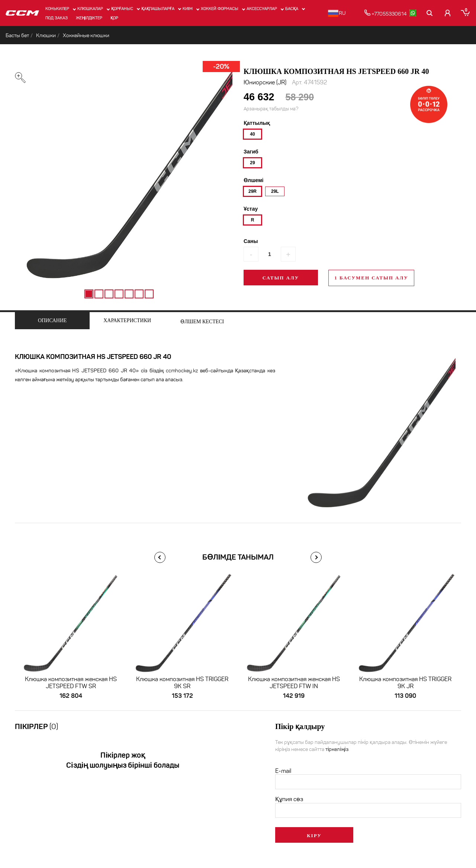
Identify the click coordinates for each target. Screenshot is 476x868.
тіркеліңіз (337, 750)
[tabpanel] (119, 176)
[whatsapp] (413, 13)
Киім (188, 9)
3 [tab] (109, 294)
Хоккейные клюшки (86, 35)
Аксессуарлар (262, 9)
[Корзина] (465, 13)
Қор (114, 18)
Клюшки (46, 35)
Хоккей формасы (220, 9)
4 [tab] (119, 294)
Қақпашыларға (158, 9)
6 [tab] (139, 294)
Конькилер (57, 9)
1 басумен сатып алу (371, 278)
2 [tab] (99, 294)
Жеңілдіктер (89, 18)
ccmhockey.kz (182, 371)
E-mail (283, 771)
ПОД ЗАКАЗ (57, 18)
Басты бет (17, 35)
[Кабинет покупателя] (448, 13)
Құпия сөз (289, 799)
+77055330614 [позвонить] (386, 13)
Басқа (292, 9)
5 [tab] (129, 294)
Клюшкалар (90, 9)
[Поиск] (430, 13)
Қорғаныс (122, 9)
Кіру (314, 836)
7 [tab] (149, 294)
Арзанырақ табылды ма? (271, 109)
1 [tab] (89, 294)
